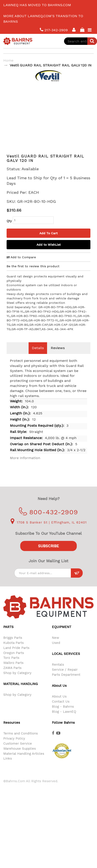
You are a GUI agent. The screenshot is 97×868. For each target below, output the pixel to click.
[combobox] (81, 41)
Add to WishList (49, 251)
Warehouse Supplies (20, 755)
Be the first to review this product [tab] (33, 273)
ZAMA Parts (12, 674)
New (56, 644)
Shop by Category (17, 679)
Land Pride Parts (16, 654)
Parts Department (66, 681)
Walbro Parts (13, 669)
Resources (12, 729)
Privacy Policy (14, 745)
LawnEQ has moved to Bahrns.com (37, 5)
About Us (59, 703)
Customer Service (18, 750)
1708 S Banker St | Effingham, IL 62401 (49, 529)
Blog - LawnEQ (64, 718)
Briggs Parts (13, 644)
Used (56, 649)
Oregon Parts (14, 659)
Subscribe (48, 553)
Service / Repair (65, 676)
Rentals (58, 671)
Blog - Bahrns (63, 713)
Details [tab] (38, 354)
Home (8, 60)
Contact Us (61, 708)
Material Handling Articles (24, 760)
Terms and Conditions (21, 740)
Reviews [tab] (58, 354)
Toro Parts (11, 664)
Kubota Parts (14, 649)
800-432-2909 (48, 519)
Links (8, 765)
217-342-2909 (54, 30)
